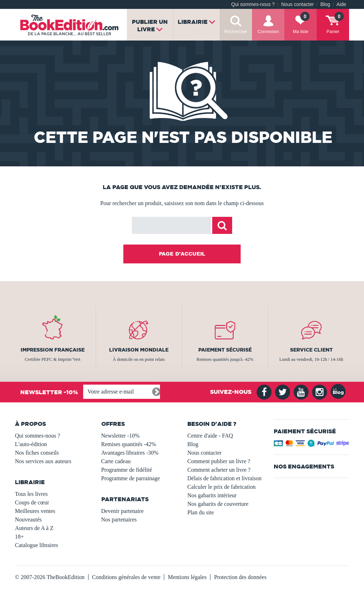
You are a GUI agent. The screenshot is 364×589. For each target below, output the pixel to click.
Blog (325, 4)
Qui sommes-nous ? (253, 4)
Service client (311, 350)
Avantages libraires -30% (130, 453)
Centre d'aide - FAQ (210, 436)
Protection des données (240, 577)
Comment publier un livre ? (219, 461)
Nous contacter (298, 4)
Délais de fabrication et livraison (224, 478)
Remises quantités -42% (129, 444)
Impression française (53, 350)
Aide (341, 4)
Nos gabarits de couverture (218, 504)
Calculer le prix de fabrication (221, 487)
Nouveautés (28, 520)
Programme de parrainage (131, 478)
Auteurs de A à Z (34, 528)
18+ (19, 537)
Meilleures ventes (35, 511)
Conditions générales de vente (126, 577)
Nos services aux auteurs (43, 461)
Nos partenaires (119, 520)
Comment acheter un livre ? (219, 470)
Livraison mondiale (139, 350)
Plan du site (201, 512)
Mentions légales (187, 577)
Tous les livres (31, 494)
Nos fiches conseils (37, 453)
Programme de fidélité (127, 470)
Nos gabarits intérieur (212, 495)
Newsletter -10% (121, 436)
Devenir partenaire (122, 511)
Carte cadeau (116, 461)
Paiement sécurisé (225, 350)
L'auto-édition (31, 444)
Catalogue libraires (36, 545)
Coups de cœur (32, 502)
